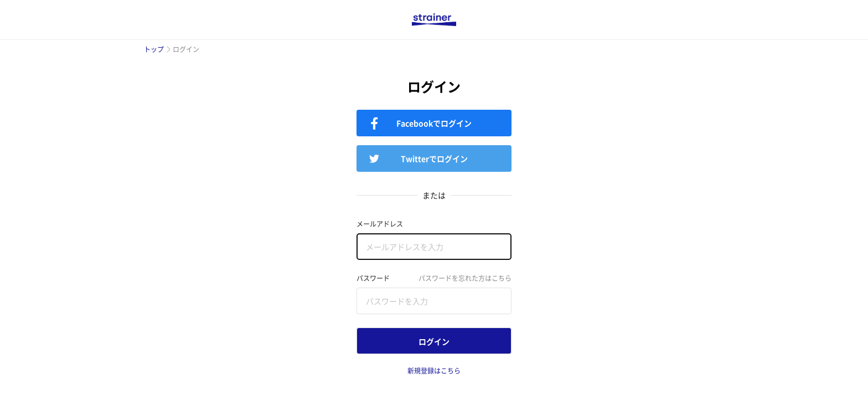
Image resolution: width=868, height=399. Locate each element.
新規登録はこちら (434, 371)
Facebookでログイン (434, 123)
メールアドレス (380, 224)
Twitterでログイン (434, 158)
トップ (154, 49)
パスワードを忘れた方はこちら (465, 278)
